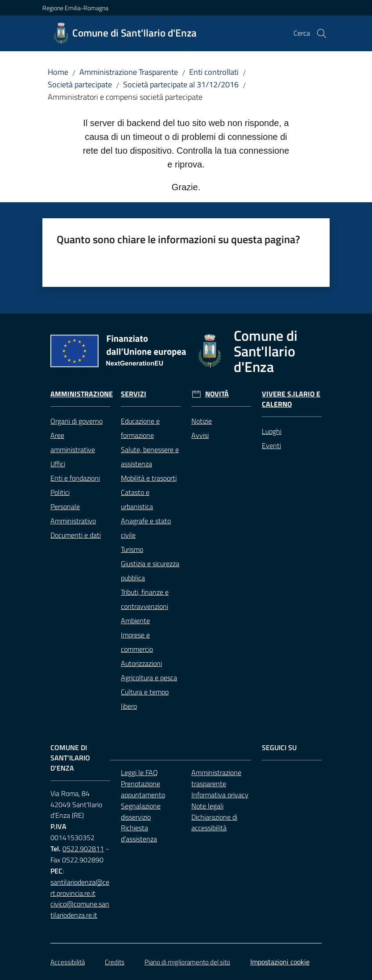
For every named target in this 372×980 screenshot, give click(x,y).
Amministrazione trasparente (216, 778)
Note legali (207, 806)
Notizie (202, 421)
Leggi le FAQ (139, 772)
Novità (217, 394)
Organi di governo (76, 421)
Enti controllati (214, 72)
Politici (60, 492)
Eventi (271, 445)
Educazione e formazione (140, 428)
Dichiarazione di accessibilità (214, 823)
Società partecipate (80, 84)
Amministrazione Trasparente (129, 72)
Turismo (132, 549)
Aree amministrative (73, 442)
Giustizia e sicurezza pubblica (150, 571)
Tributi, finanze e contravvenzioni (145, 599)
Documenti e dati (76, 535)
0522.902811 (83, 849)
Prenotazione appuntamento (143, 789)
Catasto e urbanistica (137, 499)
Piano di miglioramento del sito (187, 962)
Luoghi (272, 431)
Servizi (134, 394)
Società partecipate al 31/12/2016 (181, 84)
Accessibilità (68, 962)
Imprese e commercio (137, 642)
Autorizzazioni (141, 663)
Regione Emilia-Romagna (75, 8)
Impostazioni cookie (280, 962)
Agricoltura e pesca (149, 678)
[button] (322, 33)
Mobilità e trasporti (149, 478)
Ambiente (135, 621)
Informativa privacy (220, 795)
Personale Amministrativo (73, 514)
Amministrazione (82, 394)
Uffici (58, 464)
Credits (115, 962)
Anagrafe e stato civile (146, 528)
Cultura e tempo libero (145, 699)
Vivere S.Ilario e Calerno (291, 399)
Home (58, 72)
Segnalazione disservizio (141, 811)
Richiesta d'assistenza (139, 833)
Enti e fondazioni (75, 478)
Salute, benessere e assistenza (150, 457)
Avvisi (200, 435)
